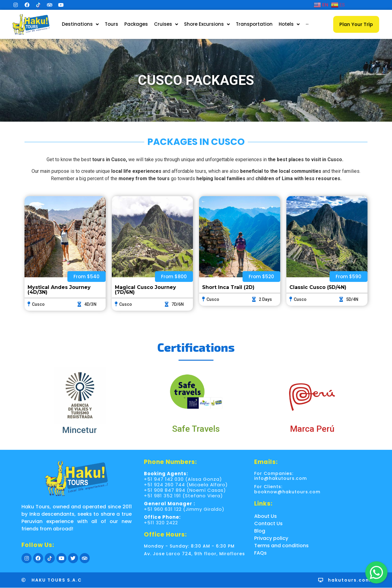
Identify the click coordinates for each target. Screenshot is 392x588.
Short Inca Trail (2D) (228, 287)
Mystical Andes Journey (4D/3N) (59, 290)
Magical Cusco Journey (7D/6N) (145, 290)
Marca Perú (312, 429)
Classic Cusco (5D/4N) (318, 287)
